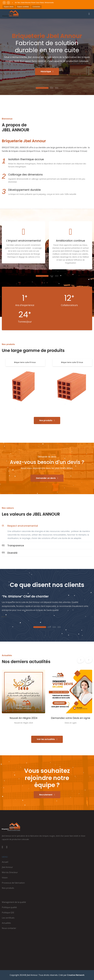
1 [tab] (42, 88)
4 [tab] (59, 627)
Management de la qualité (14, 902)
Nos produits (47, 420)
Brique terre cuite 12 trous (72, 362)
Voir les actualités (47, 739)
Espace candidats (23, 7)
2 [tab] (52, 88)
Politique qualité (9, 907)
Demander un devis (47, 478)
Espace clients (9, 7)
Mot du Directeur (10, 872)
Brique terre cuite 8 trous (25, 362)
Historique (47, 71)
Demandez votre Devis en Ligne (71, 718)
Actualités (6, 923)
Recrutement (47, 795)
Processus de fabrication (13, 883)
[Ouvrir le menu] (89, 14)
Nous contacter (9, 928)
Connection (36, 7)
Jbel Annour (7, 867)
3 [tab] (57, 88)
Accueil (5, 862)
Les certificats (8, 918)
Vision (5, 878)
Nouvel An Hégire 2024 (23, 718)
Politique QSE (8, 913)
